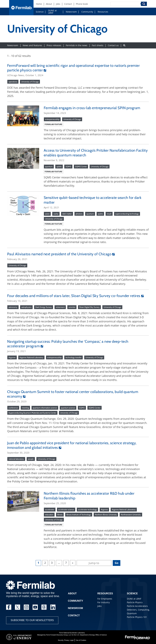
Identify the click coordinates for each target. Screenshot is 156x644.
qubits (59, 166)
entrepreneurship (52, 119)
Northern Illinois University (106, 515)
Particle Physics (135, 602)
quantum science (68, 408)
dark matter (67, 214)
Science (40, 12)
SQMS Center (81, 166)
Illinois (60, 515)
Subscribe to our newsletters (32, 620)
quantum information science (45, 408)
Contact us (113, 45)
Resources (103, 12)
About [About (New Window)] (49, 4)
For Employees (105, 599)
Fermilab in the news (77, 45)
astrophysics (26, 307)
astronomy (13, 307)
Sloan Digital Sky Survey (89, 307)
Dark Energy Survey (44, 307)
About (72, 593)
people (31, 459)
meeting (25, 408)
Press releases (54, 45)
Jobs (99, 606)
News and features (32, 45)
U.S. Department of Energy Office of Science (92, 635)
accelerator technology (87, 509)
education (49, 515)
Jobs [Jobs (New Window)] (58, 4)
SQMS (68, 166)
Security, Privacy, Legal (66, 640)
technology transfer (74, 357)
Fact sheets (98, 45)
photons (79, 214)
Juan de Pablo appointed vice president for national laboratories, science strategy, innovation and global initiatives (72, 445)
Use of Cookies (81, 640)
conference (13, 408)
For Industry (104, 602)
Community (87, 12)
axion (47, 214)
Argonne (12, 357)
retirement (60, 307)
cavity (56, 214)
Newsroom (71, 12)
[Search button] (124, 45)
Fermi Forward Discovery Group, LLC (59, 635)
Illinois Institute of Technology (79, 515)
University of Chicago (30, 82)
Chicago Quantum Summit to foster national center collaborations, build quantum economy (73, 394)
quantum (49, 166)
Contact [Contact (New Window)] (68, 4)
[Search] (126, 4)
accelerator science (66, 509)
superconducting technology (127, 214)
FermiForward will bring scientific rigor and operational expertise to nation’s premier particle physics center (73, 68)
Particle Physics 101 (137, 617)
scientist (72, 307)
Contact (74, 615)
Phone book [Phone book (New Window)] (82, 4)
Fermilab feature (53, 124)
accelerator (50, 509)
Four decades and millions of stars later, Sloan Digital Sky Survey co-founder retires (74, 296)
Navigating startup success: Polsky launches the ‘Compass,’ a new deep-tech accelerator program (68, 344)
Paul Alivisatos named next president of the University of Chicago (59, 254)
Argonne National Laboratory (31, 357)
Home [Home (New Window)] (39, 4)
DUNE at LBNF (52, 12)
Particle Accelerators (137, 606)
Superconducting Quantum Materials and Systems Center (32, 413)
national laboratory (16, 459)
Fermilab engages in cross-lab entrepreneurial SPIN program (92, 108)
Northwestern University (131, 515)
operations (13, 82)
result (109, 214)
